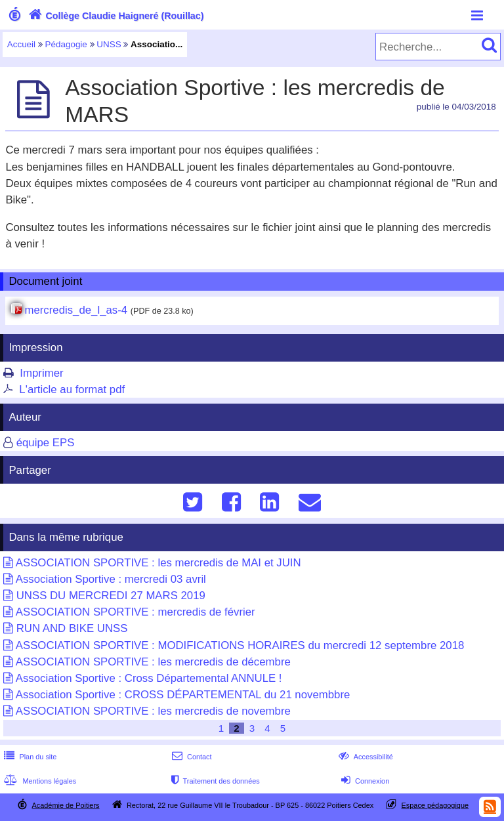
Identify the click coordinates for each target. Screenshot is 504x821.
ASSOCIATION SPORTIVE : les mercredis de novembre (153, 711)
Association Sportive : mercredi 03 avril (111, 579)
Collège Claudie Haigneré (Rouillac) (115, 16)
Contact (191, 757)
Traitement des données (214, 781)
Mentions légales (39, 781)
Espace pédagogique (435, 805)
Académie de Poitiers (65, 805)
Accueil (21, 44)
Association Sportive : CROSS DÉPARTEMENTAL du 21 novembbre (183, 695)
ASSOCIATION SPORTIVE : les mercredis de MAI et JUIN (158, 563)
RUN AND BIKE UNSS (72, 628)
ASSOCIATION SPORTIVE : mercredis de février (136, 612)
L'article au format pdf (72, 389)
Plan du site (29, 757)
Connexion (364, 781)
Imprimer (41, 373)
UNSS (109, 44)
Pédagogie (66, 44)
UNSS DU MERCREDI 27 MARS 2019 (111, 596)
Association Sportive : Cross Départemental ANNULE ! (149, 678)
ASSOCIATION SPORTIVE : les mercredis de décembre (153, 662)
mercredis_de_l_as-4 (76, 310)
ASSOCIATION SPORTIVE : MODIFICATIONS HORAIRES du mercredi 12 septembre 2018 (240, 645)
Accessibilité (365, 757)
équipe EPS (46, 443)
